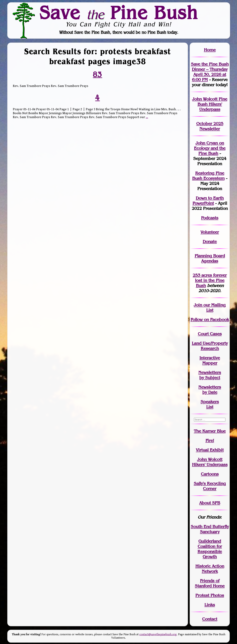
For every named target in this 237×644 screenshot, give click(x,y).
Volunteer (210, 232)
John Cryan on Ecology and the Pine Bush (210, 148)
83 (98, 74)
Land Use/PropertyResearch (210, 346)
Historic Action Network (210, 569)
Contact (210, 619)
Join (198, 305)
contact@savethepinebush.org (158, 634)
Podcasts (210, 218)
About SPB (210, 503)
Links (210, 605)
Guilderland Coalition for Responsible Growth (210, 549)
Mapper (210, 363)
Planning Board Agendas (210, 258)
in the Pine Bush (211, 280)
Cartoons (210, 474)
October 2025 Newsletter (210, 126)
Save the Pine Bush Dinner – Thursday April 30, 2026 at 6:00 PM (210, 72)
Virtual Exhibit (210, 450)
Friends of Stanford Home (210, 583)
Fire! (210, 440)
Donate (210, 241)
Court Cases (210, 334)
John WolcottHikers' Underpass (210, 462)
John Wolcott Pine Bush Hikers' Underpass (210, 104)
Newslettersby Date (210, 390)
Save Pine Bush (119, 12)
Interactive (210, 358)
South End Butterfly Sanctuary (210, 529)
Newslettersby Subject (210, 375)
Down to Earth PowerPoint (208, 201)
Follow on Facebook (210, 320)
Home (210, 50)
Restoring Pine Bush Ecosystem (208, 176)
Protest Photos (210, 595)
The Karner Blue (210, 431)
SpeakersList (210, 404)
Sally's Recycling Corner (210, 486)
